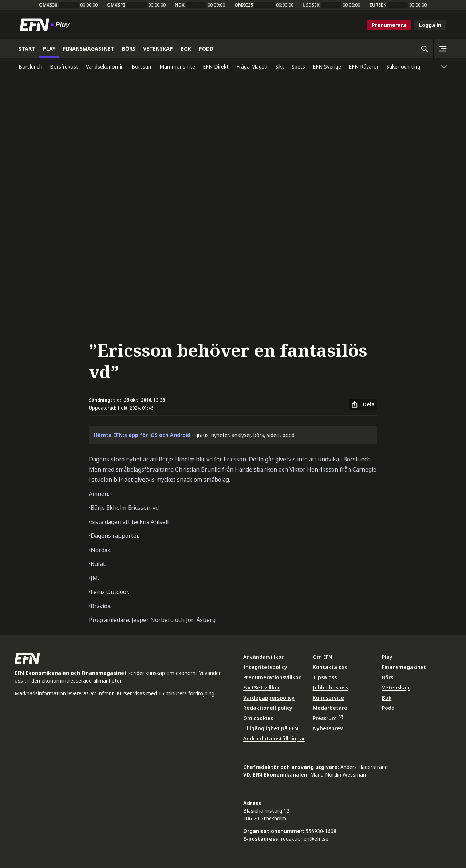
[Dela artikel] (363, 404)
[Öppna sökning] (424, 48)
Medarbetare (330, 708)
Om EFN (323, 657)
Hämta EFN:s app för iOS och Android (142, 435)
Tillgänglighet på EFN (271, 728)
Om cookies (258, 718)
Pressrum (328, 718)
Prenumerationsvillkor (272, 677)
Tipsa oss (325, 677)
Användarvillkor (263, 657)
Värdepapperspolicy (269, 698)
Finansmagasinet (404, 667)
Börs (388, 677)
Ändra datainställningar (274, 738)
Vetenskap (396, 687)
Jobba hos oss (330, 687)
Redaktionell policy (268, 708)
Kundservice (328, 698)
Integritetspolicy (265, 667)
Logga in (430, 25)
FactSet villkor (262, 687)
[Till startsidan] (46, 25)
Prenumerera (389, 25)
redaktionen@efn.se (305, 839)
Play (387, 657)
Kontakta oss (330, 667)
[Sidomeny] (442, 48)
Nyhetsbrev (328, 728)
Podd (388, 708)
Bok (387, 698)
